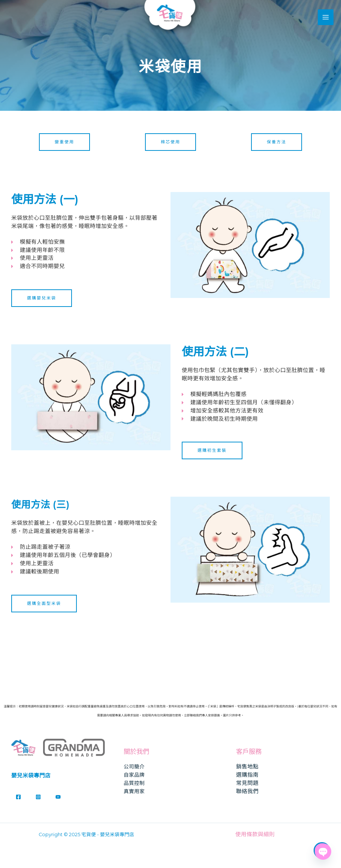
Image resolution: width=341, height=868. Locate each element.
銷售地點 (247, 767)
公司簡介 (134, 767)
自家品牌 (134, 775)
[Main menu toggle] (326, 18)
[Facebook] (18, 797)
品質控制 (134, 783)
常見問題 (247, 783)
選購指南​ (247, 775)
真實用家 (134, 791)
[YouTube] (58, 797)
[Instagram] (38, 797)
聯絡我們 (247, 791)
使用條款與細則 (255, 834)
